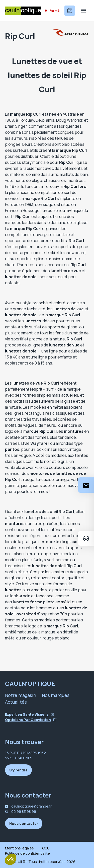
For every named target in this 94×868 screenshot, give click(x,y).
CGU (46, 848)
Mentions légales (19, 848)
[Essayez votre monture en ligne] (86, 538)
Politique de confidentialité (27, 853)
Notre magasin (21, 695)
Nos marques (56, 695)
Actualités (16, 702)
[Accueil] (23, 11)
